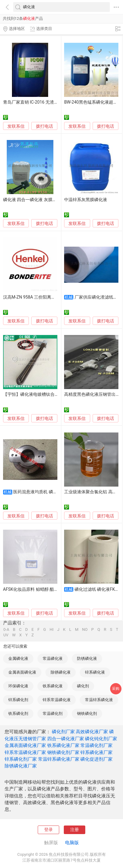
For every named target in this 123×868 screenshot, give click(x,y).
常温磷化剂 (53, 714)
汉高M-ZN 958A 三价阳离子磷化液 (36, 297)
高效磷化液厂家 (92, 732)
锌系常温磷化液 (57, 700)
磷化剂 (83, 686)
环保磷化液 (18, 686)
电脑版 (72, 843)
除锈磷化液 (61, 672)
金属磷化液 (18, 658)
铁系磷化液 (53, 686)
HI (52, 630)
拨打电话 (44, 126)
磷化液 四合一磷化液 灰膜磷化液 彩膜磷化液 (45, 200)
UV (6, 635)
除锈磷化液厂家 (21, 766)
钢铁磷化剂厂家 (63, 752)
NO (85, 630)
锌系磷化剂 (18, 700)
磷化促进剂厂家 (96, 759)
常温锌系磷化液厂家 (59, 759)
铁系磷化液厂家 (63, 745)
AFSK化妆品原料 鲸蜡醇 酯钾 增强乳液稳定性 (46, 589)
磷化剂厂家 (63, 732)
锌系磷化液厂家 (96, 752)
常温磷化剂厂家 (96, 745)
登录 (48, 829)
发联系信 (16, 126)
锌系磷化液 (95, 672)
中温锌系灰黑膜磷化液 (86, 200)
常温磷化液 (53, 658)
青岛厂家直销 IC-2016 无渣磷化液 (35, 102)
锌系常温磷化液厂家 (25, 752)
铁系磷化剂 (18, 714)
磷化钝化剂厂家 (101, 739)
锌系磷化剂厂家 (21, 759)
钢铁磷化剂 (87, 714)
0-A (6, 630)
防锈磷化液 (87, 658)
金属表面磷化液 (22, 672)
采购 (116, 689)
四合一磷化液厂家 (66, 739)
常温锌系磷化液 (99, 700)
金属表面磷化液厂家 (25, 745)
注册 (75, 829)
